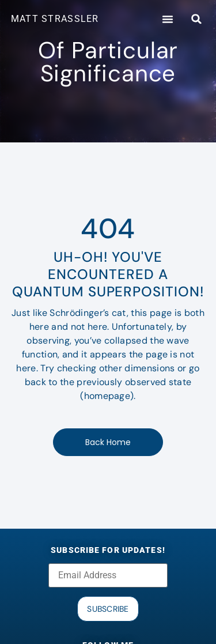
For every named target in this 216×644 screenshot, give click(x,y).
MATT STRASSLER (55, 19)
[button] (168, 19)
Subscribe (108, 609)
